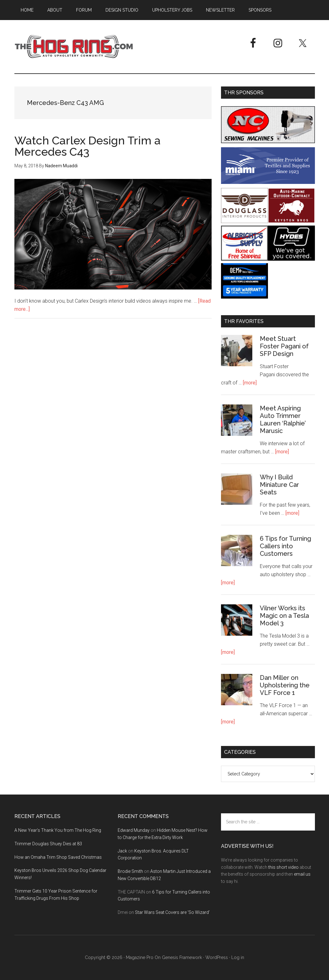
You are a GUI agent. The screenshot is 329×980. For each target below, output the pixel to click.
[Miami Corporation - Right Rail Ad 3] (268, 182)
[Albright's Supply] (244, 259)
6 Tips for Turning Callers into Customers (285, 546)
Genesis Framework (182, 957)
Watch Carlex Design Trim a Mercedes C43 (87, 146)
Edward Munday (134, 830)
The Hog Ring (74, 47)
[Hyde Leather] (291, 259)
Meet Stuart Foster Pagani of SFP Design (284, 346)
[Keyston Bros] (291, 221)
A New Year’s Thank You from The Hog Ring (58, 830)
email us (302, 874)
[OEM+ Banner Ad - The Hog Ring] (244, 297)
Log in (238, 957)
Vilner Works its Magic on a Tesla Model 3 (284, 616)
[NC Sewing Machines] (268, 141)
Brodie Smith (130, 871)
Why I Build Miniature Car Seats (279, 485)
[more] (250, 383)
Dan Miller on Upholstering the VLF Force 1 (285, 685)
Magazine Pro (140, 957)
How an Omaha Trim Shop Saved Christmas (58, 857)
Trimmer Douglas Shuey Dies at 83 (48, 844)
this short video (283, 867)
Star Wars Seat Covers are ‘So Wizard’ (172, 912)
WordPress (217, 957)
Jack (122, 851)
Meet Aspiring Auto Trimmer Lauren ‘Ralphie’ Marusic (283, 420)
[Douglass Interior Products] (244, 221)
